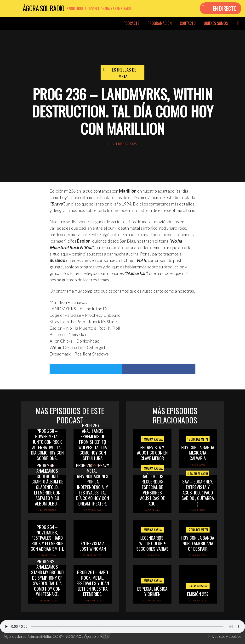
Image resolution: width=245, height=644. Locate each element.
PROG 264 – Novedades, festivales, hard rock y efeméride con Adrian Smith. (47, 538)
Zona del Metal (198, 439)
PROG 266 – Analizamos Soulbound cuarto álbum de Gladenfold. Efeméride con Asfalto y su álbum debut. (47, 484)
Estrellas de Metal (124, 73)
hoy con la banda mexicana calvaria (198, 453)
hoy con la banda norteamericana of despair (198, 543)
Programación (160, 23)
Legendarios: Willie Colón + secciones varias (152, 543)
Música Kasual (152, 439)
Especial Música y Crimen (152, 591)
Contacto (188, 23)
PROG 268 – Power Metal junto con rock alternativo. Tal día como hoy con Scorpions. (47, 444)
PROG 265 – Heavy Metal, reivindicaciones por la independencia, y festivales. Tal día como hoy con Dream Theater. (93, 484)
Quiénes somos (216, 23)
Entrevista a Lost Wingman (93, 546)
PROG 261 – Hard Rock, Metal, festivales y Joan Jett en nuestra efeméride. (93, 583)
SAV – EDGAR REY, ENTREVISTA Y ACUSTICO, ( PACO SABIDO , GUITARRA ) (198, 492)
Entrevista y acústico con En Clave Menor (152, 453)
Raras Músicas (198, 586)
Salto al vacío (198, 473)
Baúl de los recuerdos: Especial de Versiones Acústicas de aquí (152, 490)
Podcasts (131, 23)
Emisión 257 (198, 594)
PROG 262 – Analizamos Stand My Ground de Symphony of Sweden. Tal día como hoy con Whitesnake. (47, 578)
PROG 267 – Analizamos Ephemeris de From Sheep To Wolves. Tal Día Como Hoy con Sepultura (93, 441)
